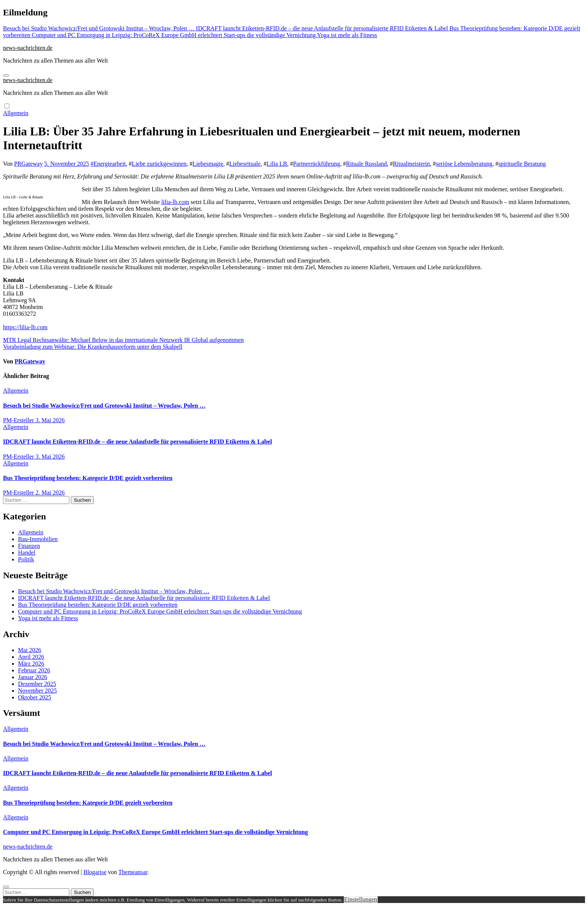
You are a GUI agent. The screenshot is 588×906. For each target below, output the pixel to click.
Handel (27, 553)
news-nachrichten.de (28, 48)
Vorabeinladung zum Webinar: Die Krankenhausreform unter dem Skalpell (93, 347)
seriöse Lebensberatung (464, 164)
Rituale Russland (367, 164)
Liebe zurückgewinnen (159, 164)
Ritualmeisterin (412, 164)
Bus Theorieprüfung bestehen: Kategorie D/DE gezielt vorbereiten (88, 478)
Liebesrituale (245, 164)
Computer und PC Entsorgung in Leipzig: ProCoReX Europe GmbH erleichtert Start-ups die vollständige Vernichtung (160, 611)
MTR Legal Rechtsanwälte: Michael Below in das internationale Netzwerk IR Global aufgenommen (123, 340)
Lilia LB (277, 164)
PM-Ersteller (19, 420)
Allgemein (16, 113)
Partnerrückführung (316, 164)
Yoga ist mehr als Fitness (48, 618)
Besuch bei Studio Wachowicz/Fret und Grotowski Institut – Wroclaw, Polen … (104, 406)
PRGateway (28, 164)
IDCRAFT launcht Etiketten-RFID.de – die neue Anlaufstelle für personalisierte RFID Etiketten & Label (137, 442)
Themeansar (133, 872)
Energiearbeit (109, 164)
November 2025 (37, 691)
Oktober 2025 (34, 697)
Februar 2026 (34, 670)
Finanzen (29, 546)
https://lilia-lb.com (25, 327)
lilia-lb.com (175, 202)
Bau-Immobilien (38, 539)
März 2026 (31, 664)
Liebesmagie (208, 164)
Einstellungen (361, 899)
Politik (26, 559)
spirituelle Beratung (522, 164)
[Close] (6, 887)
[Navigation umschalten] (6, 75)
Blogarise (95, 872)
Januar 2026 (33, 677)
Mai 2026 (30, 650)
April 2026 (31, 657)
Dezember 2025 (37, 684)
